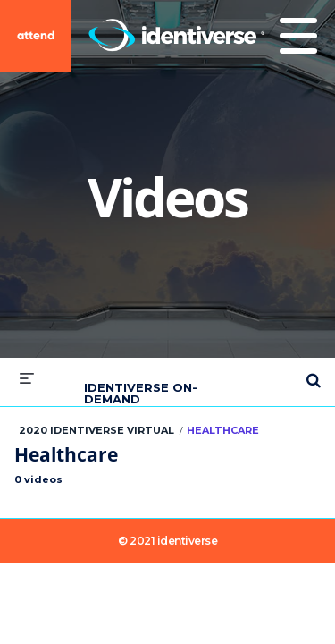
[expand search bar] (314, 373)
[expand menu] (27, 378)
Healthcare (223, 430)
